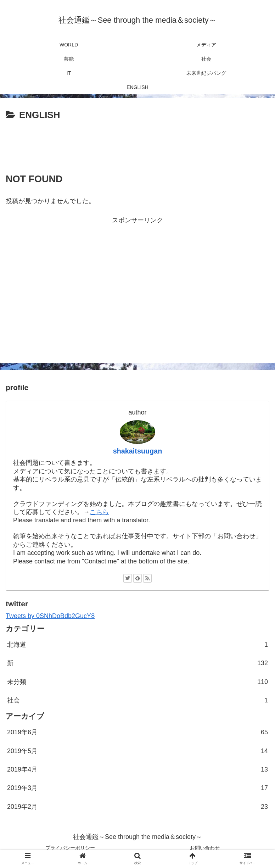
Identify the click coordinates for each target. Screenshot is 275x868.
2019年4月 (137, 769)
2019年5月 (137, 751)
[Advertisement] (137, 143)
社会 (137, 700)
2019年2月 (137, 807)
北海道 (137, 645)
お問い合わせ (205, 848)
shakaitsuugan (138, 451)
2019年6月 (137, 732)
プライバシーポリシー (70, 848)
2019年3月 (137, 788)
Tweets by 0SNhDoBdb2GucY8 (50, 616)
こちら (99, 512)
